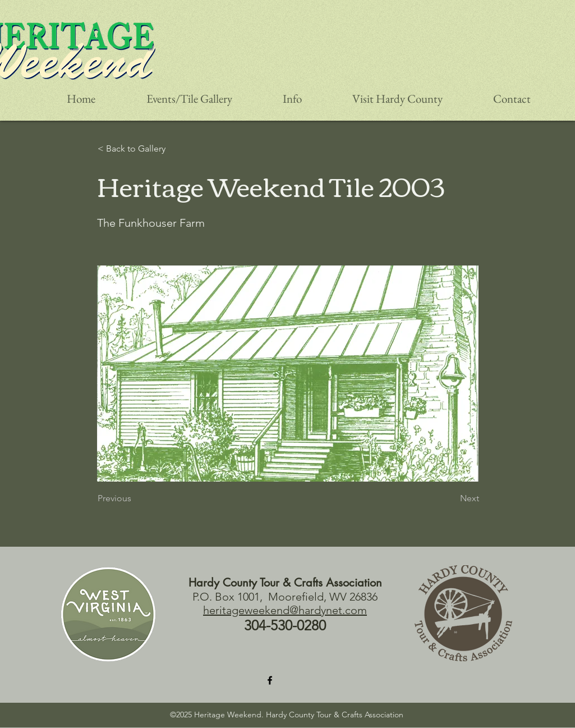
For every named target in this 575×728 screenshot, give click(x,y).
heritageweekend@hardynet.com (285, 610)
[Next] (451, 498)
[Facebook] (270, 680)
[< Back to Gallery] (144, 149)
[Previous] (135, 498)
